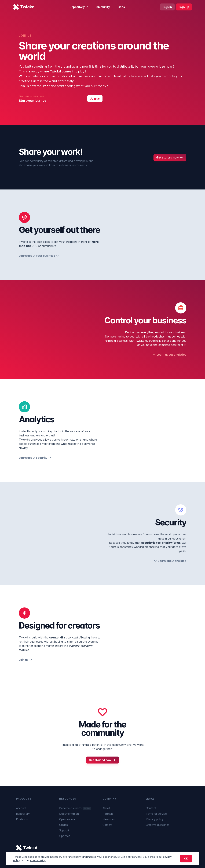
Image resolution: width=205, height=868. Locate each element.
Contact (151, 808)
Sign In (167, 7)
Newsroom (109, 819)
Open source (67, 819)
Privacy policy (155, 819)
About (106, 808)
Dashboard (23, 819)
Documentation (69, 814)
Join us (95, 99)
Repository (79, 7)
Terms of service (156, 814)
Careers (107, 825)
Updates (65, 836)
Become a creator (75, 808)
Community (102, 7)
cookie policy (38, 860)
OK (186, 859)
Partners (108, 814)
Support (64, 830)
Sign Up (184, 7)
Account (21, 808)
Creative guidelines (158, 825)
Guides (120, 7)
